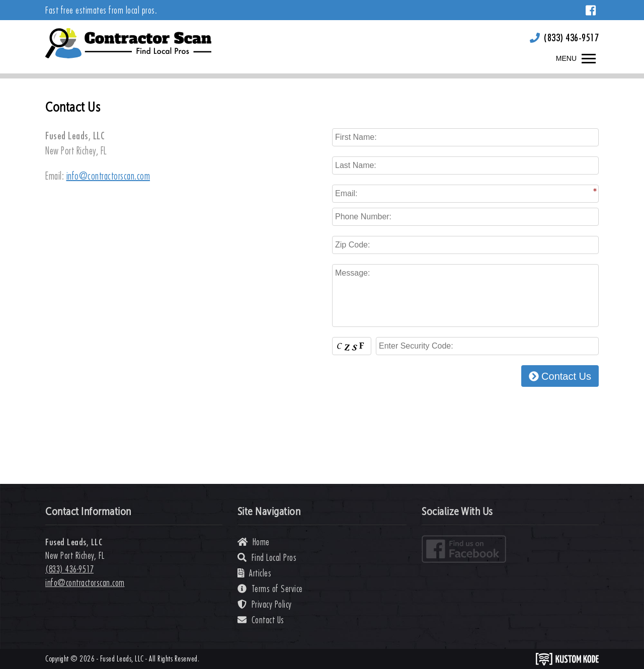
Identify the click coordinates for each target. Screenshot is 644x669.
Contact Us (560, 376)
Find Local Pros (267, 558)
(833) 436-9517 (571, 37)
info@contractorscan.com (108, 176)
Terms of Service (270, 589)
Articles (255, 573)
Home (254, 542)
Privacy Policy (265, 604)
